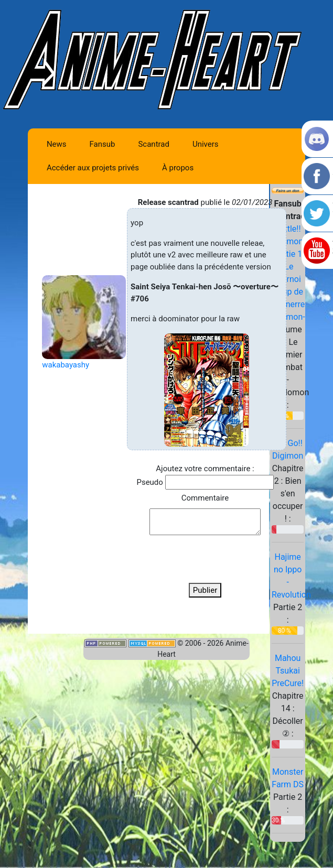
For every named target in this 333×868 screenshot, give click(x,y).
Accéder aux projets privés (93, 168)
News (57, 144)
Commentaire (205, 498)
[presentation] (205, 559)
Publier (205, 590)
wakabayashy (66, 365)
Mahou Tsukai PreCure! (288, 671)
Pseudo (149, 482)
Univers (206, 144)
